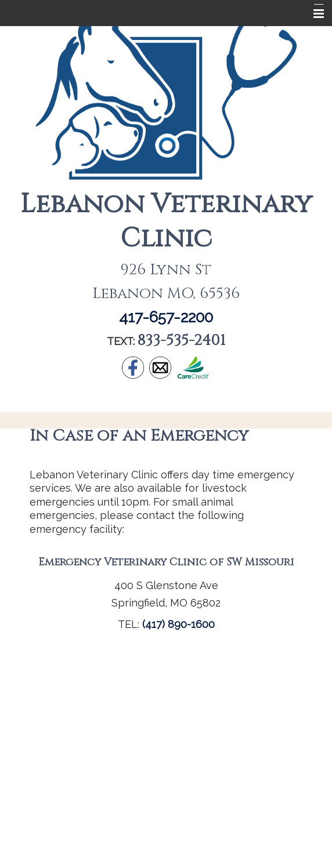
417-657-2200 (166, 317)
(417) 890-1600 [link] (178, 624)
